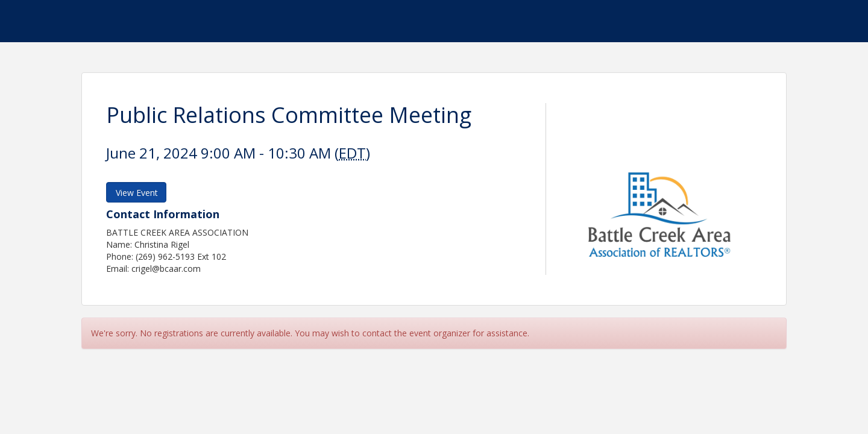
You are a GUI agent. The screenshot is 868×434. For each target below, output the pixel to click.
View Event (137, 193)
